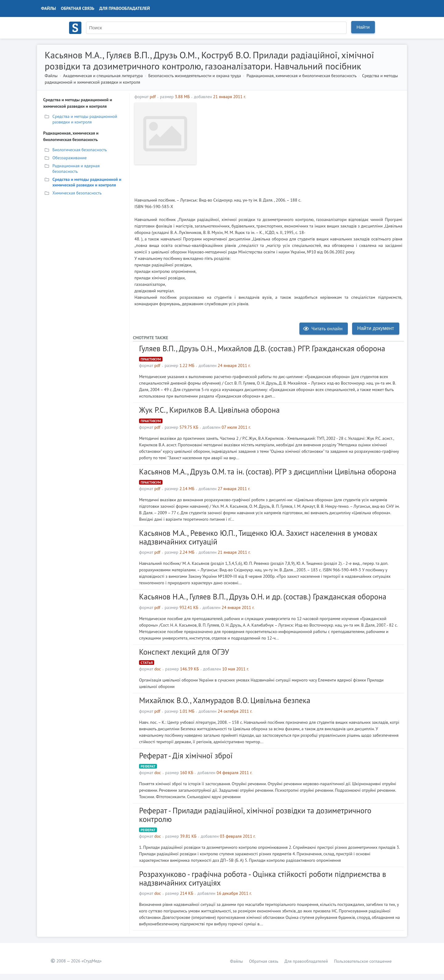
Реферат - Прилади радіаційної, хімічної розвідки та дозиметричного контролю (255, 815)
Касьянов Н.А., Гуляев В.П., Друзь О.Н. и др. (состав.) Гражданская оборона (263, 597)
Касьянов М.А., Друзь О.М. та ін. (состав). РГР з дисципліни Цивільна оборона (268, 472)
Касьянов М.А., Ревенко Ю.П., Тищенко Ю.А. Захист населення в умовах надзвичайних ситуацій (258, 537)
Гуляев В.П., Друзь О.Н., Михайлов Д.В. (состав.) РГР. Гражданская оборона (262, 348)
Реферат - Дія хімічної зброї (186, 756)
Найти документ (376, 328)
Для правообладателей (125, 8)
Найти (363, 27)
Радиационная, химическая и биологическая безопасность (301, 76)
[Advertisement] (301, 146)
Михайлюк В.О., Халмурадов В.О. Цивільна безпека (225, 700)
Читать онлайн (323, 328)
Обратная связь (78, 8)
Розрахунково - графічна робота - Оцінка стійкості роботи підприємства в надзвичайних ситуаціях (263, 878)
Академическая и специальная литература (103, 76)
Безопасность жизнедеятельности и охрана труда (195, 76)
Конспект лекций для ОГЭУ (184, 652)
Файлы (49, 8)
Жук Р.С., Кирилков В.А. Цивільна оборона (209, 410)
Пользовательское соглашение (363, 961)
